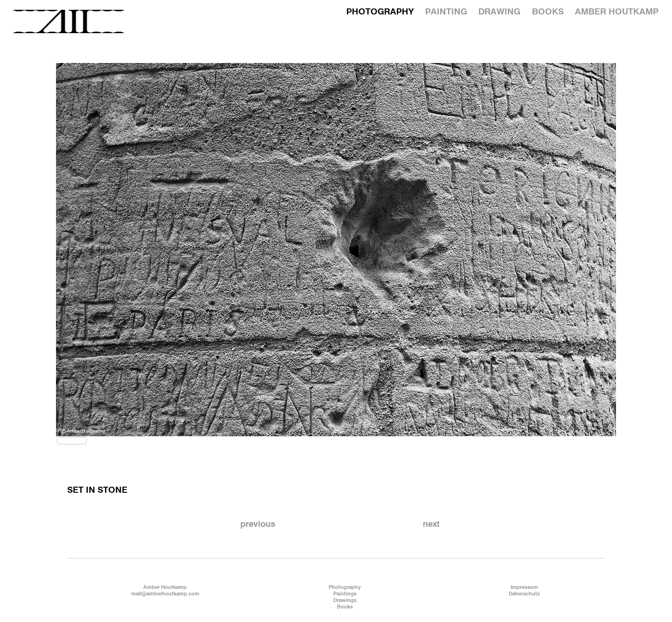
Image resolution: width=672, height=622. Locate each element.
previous (258, 524)
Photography (345, 587)
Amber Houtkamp (165, 587)
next (431, 524)
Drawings (345, 601)
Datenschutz (524, 594)
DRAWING (499, 12)
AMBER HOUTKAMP (617, 12)
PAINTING (446, 12)
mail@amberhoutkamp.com (165, 594)
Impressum (524, 587)
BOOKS (548, 12)
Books (345, 607)
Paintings (345, 594)
